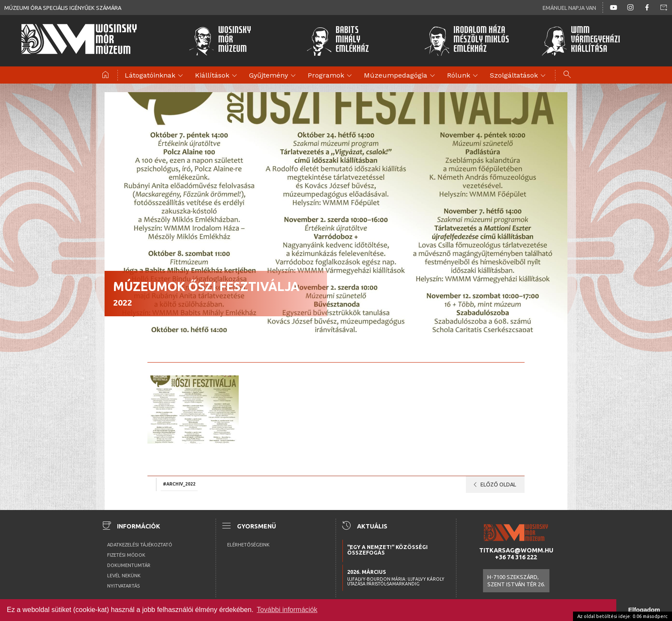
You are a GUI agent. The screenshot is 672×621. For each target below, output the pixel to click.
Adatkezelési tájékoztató (140, 545)
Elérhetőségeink (248, 545)
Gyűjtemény (274, 76)
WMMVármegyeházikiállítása (581, 41)
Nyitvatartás (123, 586)
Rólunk (464, 76)
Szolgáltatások (519, 76)
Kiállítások (217, 76)
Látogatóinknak (155, 76)
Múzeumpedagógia (401, 76)
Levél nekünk (124, 576)
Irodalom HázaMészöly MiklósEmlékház (466, 41)
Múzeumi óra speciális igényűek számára (63, 8)
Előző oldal (493, 485)
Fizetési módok (126, 555)
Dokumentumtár (129, 565)
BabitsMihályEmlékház (338, 41)
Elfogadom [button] (644, 610)
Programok (331, 76)
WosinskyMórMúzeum (220, 41)
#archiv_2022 (179, 484)
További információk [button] (287, 610)
